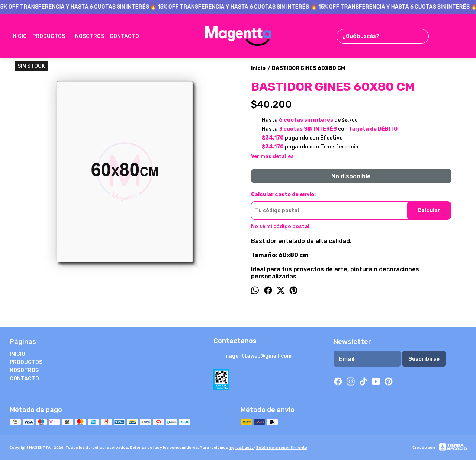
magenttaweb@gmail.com (253, 357)
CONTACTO (128, 36)
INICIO (19, 36)
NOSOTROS (90, 36)
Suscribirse (424, 359)
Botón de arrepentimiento (282, 448)
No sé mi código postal (280, 226)
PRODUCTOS (52, 36)
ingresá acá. (241, 448)
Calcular (429, 210)
